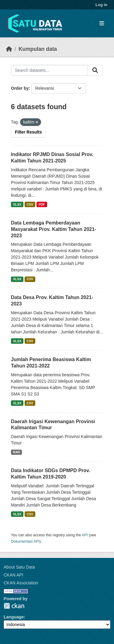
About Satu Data (19, 567)
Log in (101, 5)
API (85, 535)
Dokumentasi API (25, 541)
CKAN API (14, 575)
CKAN (14, 606)
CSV (30, 204)
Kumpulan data (38, 49)
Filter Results (28, 132)
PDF (42, 204)
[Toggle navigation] (102, 24)
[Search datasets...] (49, 70)
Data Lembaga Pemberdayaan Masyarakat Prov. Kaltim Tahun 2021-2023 (54, 229)
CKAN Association (21, 583)
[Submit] (95, 70)
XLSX (17, 204)
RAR (17, 452)
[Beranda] (9, 49)
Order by (20, 88)
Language (14, 617)
